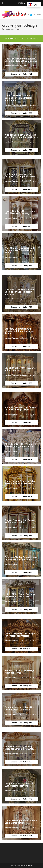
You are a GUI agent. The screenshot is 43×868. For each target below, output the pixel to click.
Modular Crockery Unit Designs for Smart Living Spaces (21, 408)
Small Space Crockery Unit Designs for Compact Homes (20, 175)
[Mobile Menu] (37, 15)
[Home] (3, 29)
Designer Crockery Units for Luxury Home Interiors (19, 785)
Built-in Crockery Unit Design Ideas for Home (20, 672)
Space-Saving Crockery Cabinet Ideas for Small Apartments (21, 482)
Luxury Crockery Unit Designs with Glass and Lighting (20, 212)
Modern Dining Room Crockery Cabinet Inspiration (21, 822)
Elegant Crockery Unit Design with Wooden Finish (20, 521)
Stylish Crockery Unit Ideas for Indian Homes (21, 369)
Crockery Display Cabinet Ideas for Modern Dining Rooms (21, 558)
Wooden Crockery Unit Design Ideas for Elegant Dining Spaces (21, 136)
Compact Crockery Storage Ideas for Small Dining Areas (20, 748)
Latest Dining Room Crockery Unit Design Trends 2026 (20, 595)
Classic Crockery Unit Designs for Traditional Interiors (20, 635)
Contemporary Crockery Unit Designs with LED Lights (19, 709)
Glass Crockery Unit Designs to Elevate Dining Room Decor (21, 445)
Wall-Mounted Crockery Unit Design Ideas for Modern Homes (19, 250)
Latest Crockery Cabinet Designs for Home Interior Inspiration (18, 98)
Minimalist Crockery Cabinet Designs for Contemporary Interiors (19, 292)
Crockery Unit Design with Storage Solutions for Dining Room (19, 331)
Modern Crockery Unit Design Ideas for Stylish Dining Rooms (21, 60)
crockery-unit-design (13, 29)
